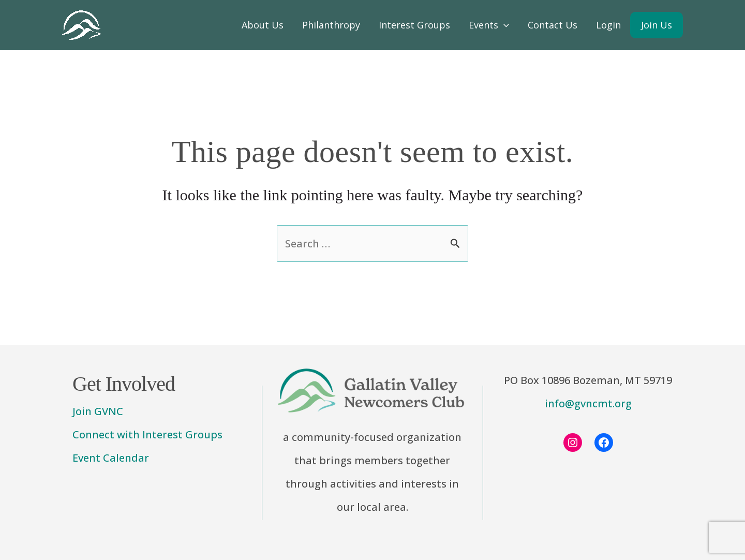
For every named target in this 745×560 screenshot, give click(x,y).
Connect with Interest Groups (147, 434)
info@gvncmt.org (588, 403)
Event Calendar (111, 458)
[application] (504, 25)
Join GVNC (98, 411)
